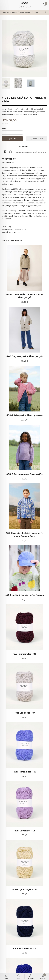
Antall (5, 128)
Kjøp (12, 139)
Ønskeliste (37, 139)
